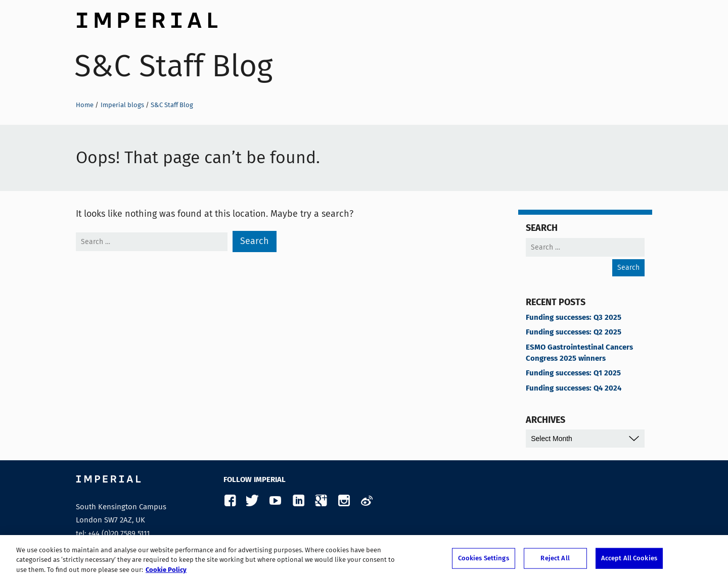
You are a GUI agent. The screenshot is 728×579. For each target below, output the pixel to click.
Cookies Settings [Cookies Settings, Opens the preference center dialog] (484, 561)
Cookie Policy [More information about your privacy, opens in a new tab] (166, 573)
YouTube (275, 501)
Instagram (344, 501)
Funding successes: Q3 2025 (574, 318)
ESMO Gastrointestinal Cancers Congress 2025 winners (579, 353)
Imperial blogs (122, 105)
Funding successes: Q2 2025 (574, 332)
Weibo (366, 501)
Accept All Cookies (629, 561)
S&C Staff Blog (173, 66)
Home (85, 105)
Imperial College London (147, 18)
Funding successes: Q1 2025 (573, 373)
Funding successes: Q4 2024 (574, 389)
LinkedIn (298, 501)
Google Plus (321, 501)
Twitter (253, 501)
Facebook (230, 501)
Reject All (555, 561)
